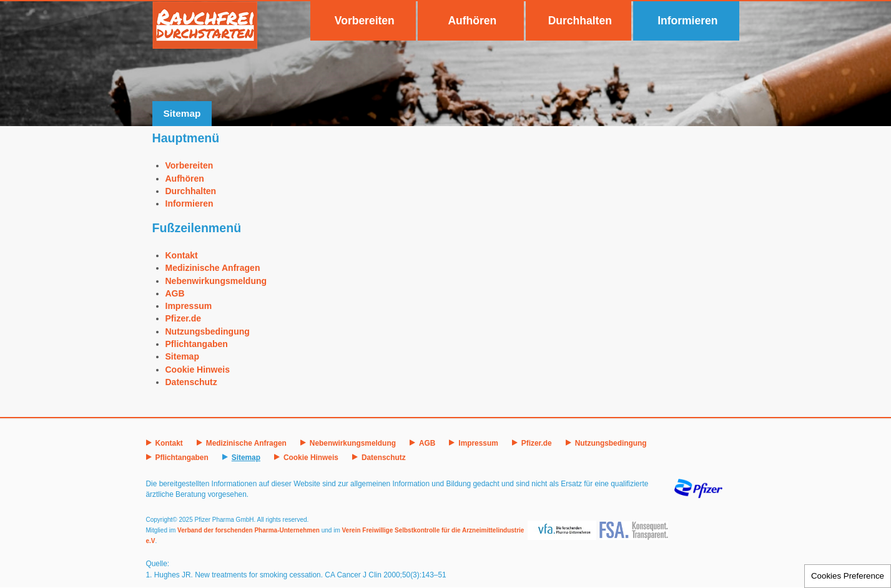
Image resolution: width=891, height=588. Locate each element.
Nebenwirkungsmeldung (216, 281)
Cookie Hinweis (198, 370)
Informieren (687, 21)
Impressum (189, 306)
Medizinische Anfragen (213, 268)
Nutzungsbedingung (208, 331)
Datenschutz (191, 382)
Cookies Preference (848, 576)
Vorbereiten (365, 21)
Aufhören (472, 21)
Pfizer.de (184, 318)
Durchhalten (580, 21)
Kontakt (182, 255)
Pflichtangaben (197, 344)
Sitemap (182, 356)
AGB (175, 293)
